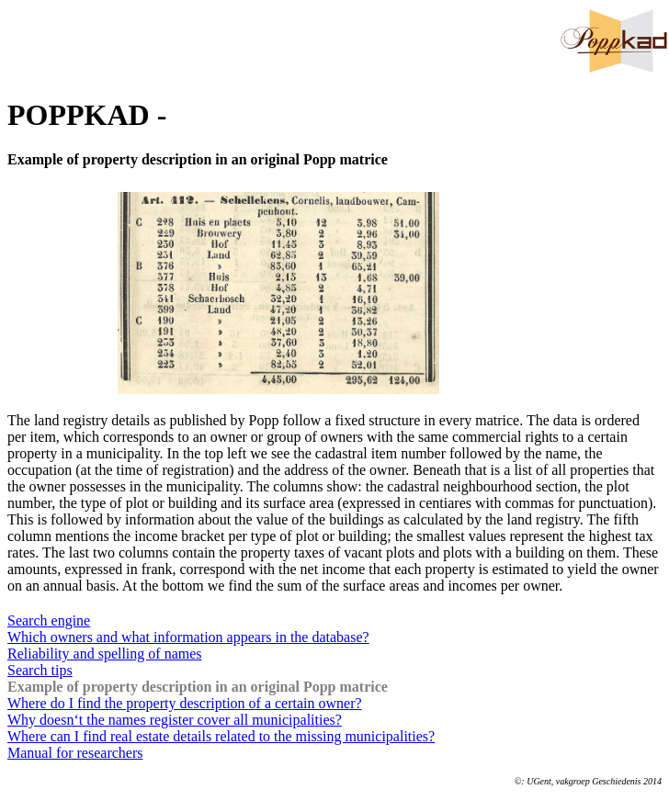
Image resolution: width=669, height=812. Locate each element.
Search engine (49, 620)
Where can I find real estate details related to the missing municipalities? (221, 736)
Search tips (40, 670)
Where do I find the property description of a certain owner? (185, 703)
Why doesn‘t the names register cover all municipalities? (175, 720)
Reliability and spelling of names (105, 654)
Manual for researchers (75, 753)
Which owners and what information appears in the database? (188, 637)
